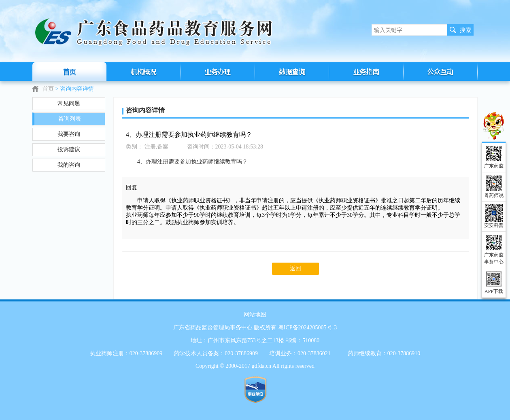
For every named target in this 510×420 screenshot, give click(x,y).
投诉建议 (69, 150)
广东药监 (494, 166)
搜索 (465, 30)
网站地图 (255, 315)
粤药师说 (494, 195)
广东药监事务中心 (494, 258)
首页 (48, 89)
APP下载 (494, 291)
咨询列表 (70, 119)
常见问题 (69, 103)
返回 (295, 268)
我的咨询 (69, 165)
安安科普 (494, 225)
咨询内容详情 (77, 89)
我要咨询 (69, 134)
